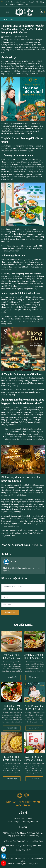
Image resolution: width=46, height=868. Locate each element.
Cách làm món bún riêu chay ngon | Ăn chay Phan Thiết (34, 658)
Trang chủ (5, 19)
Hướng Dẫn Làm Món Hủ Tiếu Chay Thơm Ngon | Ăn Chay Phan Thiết (12, 711)
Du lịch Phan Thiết (23, 850)
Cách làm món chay (31, 531)
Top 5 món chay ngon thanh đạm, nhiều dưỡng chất (12, 658)
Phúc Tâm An (23, 859)
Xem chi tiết (12, 677)
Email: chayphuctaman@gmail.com (23, 822)
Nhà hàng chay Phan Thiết (27, 129)
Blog (12, 19)
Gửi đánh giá (10, 612)
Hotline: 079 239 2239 (23, 819)
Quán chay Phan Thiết (32, 846)
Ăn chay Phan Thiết (14, 531)
